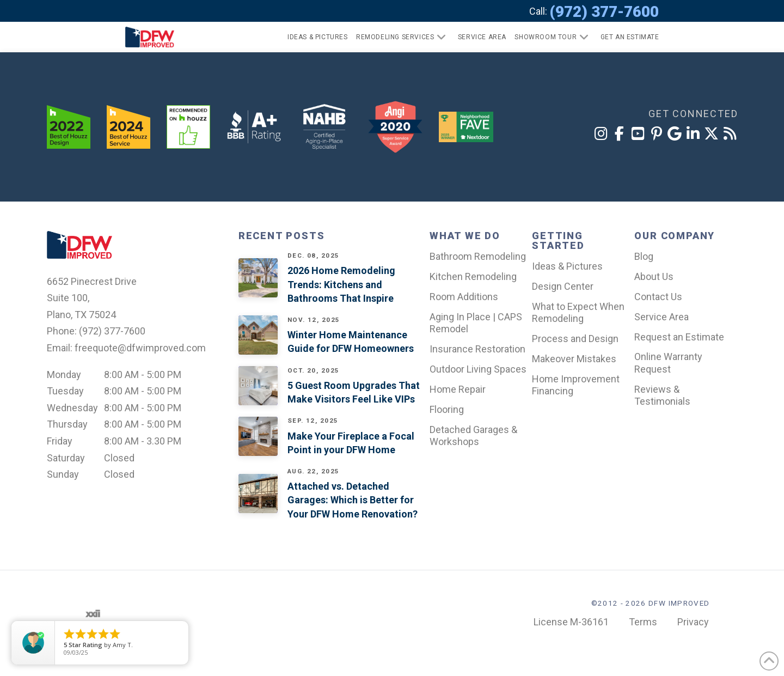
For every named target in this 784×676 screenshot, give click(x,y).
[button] (625, 37)
